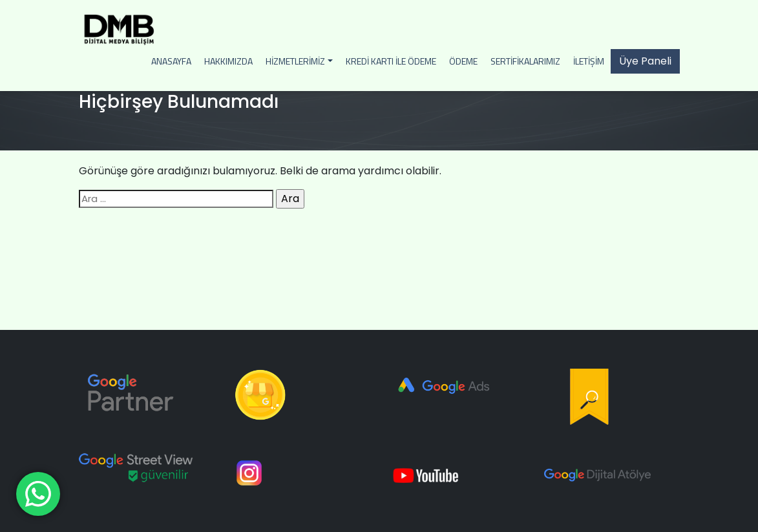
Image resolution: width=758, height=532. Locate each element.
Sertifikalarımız (525, 61)
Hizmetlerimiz (295, 61)
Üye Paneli (645, 61)
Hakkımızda (228, 61)
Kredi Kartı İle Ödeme (391, 61)
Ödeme (463, 61)
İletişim (589, 61)
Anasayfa (171, 61)
